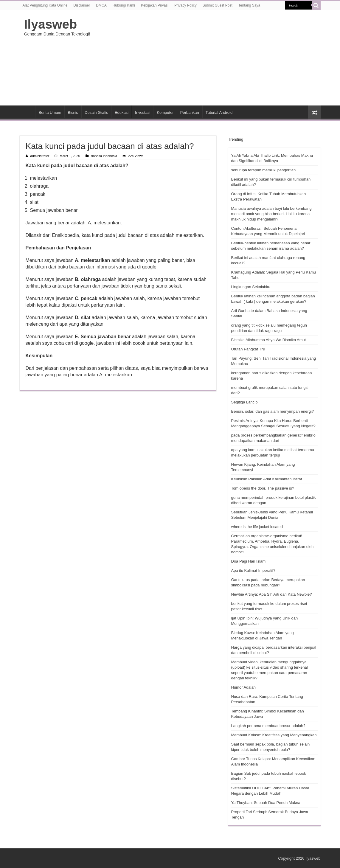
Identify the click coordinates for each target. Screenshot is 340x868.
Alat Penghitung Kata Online (45, 5)
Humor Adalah (243, 687)
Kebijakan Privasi (155, 5)
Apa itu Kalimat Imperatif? (253, 570)
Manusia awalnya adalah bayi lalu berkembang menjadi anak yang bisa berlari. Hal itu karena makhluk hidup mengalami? (271, 214)
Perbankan (190, 112)
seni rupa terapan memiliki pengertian (264, 170)
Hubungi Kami (124, 5)
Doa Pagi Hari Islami (249, 561)
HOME (27, 112)
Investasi (143, 112)
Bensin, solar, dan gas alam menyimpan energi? (273, 411)
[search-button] (316, 5)
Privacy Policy (185, 5)
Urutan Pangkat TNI (248, 349)
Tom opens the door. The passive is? (263, 488)
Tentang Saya (249, 5)
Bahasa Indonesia (104, 156)
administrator (40, 156)
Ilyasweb (51, 24)
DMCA (101, 5)
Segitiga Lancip (244, 402)
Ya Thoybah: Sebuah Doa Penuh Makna (266, 803)
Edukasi (122, 112)
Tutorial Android (219, 112)
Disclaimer (82, 5)
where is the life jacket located (257, 527)
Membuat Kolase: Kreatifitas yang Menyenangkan (274, 735)
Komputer (165, 112)
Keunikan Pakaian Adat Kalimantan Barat (267, 479)
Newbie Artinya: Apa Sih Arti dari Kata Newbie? (272, 594)
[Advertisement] (208, 58)
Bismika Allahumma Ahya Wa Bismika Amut (269, 340)
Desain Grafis (96, 112)
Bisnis (73, 112)
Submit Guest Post (218, 5)
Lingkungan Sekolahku (251, 287)
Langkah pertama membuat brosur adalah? (268, 726)
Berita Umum (50, 112)
